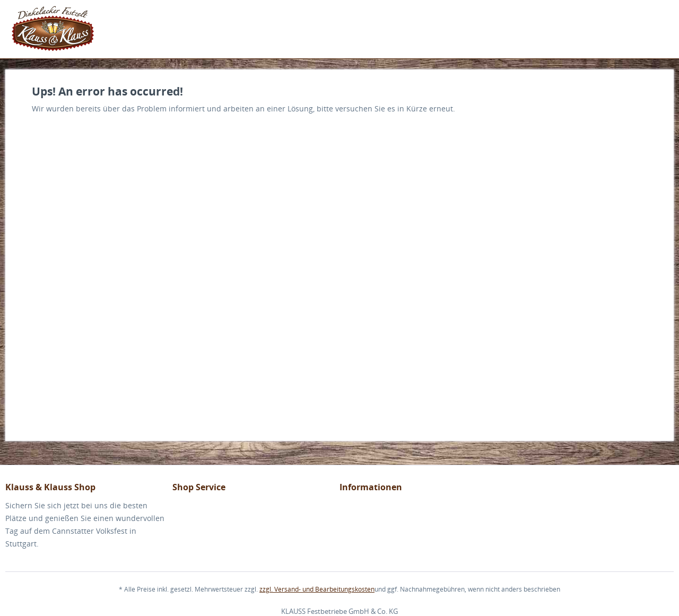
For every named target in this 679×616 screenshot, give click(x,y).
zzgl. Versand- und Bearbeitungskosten (317, 589)
